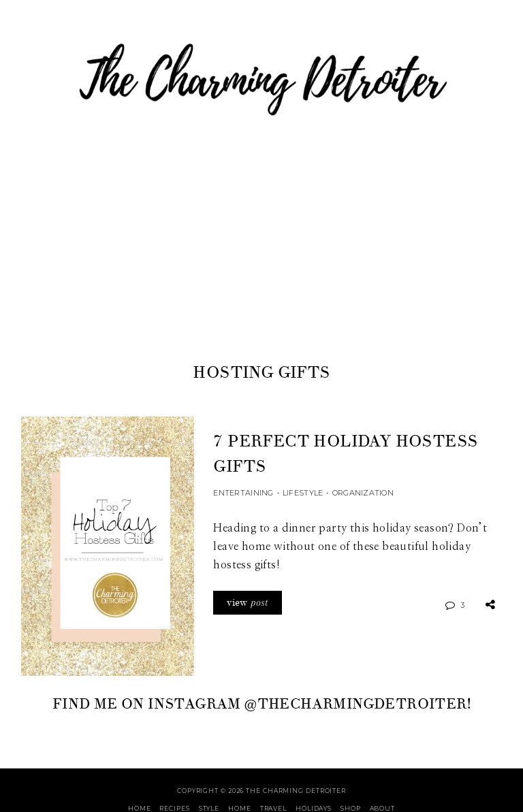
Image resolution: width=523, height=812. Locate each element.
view (247, 603)
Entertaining (243, 493)
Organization (363, 493)
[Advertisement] (261, 258)
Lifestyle (303, 493)
